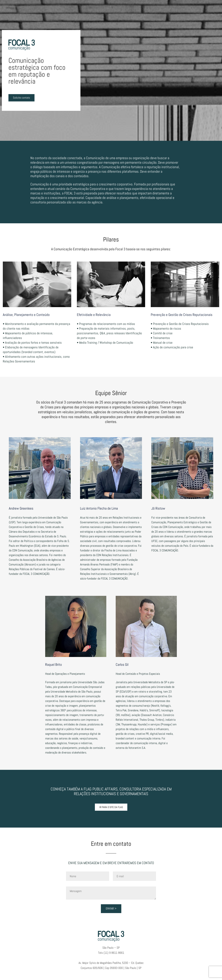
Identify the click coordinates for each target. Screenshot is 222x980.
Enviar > (111, 909)
